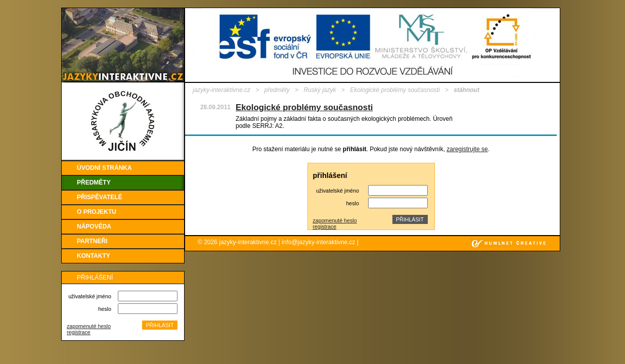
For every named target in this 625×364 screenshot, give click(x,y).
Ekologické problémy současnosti (395, 90)
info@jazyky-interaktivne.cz (319, 242)
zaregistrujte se (467, 149)
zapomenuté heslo (89, 326)
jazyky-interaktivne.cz (221, 90)
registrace (79, 332)
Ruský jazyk (320, 90)
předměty (277, 90)
